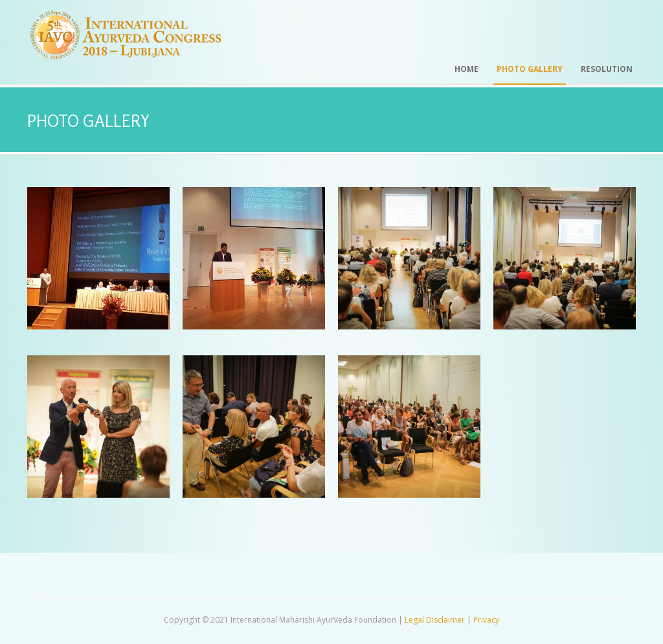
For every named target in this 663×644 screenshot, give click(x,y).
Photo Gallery (530, 69)
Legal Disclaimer (435, 620)
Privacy (486, 620)
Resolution (607, 69)
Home (466, 69)
